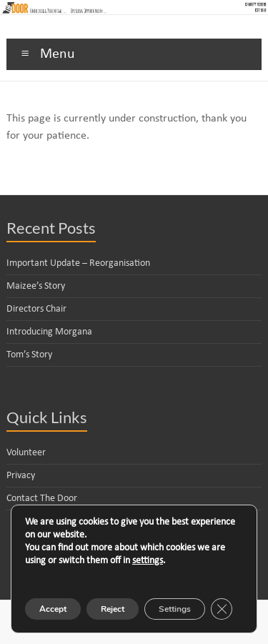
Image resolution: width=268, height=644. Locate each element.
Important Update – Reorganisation (78, 263)
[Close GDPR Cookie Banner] (222, 609)
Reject (113, 609)
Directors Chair (36, 309)
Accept (53, 609)
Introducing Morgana (49, 332)
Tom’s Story (29, 355)
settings (148, 561)
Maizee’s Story (36, 286)
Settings (175, 609)
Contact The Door (42, 499)
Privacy (21, 476)
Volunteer (26, 453)
